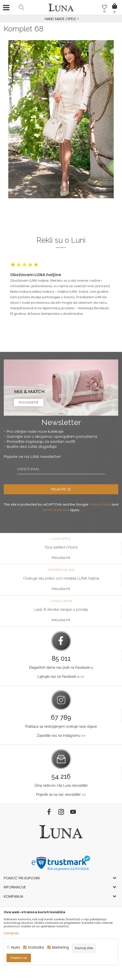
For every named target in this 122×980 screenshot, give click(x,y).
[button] (21, 7)
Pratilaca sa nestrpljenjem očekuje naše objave (61, 726)
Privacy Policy (100, 504)
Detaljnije (11, 933)
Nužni (16, 947)
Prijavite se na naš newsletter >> (61, 794)
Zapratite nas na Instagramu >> (61, 736)
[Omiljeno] (104, 8)
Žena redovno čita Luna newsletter (61, 785)
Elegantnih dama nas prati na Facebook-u (61, 667)
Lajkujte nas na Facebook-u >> (61, 677)
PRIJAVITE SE (61, 489)
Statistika (36, 947)
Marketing (60, 947)
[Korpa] (114, 3)
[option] (61, 19)
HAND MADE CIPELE (61, 19)
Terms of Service (56, 510)
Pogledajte (61, 558)
